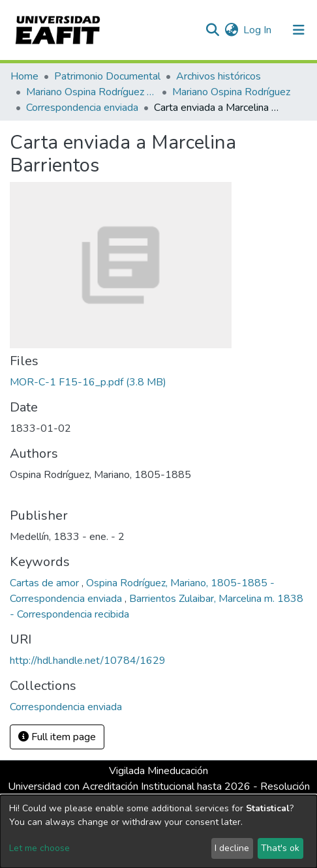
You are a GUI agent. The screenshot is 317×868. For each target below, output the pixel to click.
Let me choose (39, 848)
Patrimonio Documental (107, 76)
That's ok (280, 848)
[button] (231, 30)
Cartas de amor (46, 583)
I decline (232, 848)
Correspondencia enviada (82, 108)
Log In (258, 30)
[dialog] (158, 831)
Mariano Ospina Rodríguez (231, 92)
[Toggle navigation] (299, 30)
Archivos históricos (219, 76)
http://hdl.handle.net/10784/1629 (88, 661)
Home (24, 76)
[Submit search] (212, 30)
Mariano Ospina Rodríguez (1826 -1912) (91, 92)
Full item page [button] (57, 737)
